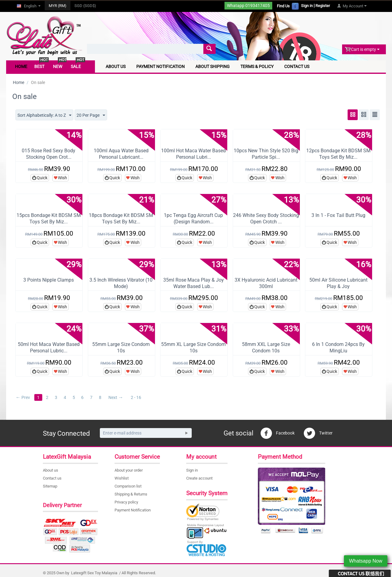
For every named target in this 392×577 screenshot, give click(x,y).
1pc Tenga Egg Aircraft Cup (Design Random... (193, 218)
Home (21, 66)
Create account (199, 478)
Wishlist (122, 478)
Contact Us (297, 66)
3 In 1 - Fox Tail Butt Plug (338, 215)
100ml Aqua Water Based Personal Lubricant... (121, 154)
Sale (76, 66)
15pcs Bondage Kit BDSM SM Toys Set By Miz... (49, 218)
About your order (129, 470)
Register (323, 6)
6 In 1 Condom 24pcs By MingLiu (338, 347)
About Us (116, 66)
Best (39, 66)
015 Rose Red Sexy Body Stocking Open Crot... (49, 154)
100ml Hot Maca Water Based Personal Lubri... (193, 154)
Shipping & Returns (131, 494)
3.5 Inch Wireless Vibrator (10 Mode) (121, 283)
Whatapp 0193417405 (248, 6)
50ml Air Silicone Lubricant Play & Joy (338, 283)
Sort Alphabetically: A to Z (44, 116)
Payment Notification (160, 66)
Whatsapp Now (366, 561)
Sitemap (50, 486)
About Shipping (213, 66)
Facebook (277, 433)
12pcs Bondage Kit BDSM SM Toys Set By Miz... (338, 154)
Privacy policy (126, 502)
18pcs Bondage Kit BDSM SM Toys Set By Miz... (121, 218)
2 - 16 (136, 397)
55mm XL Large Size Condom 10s (193, 347)
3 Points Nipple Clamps (49, 280)
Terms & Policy (257, 66)
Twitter (318, 433)
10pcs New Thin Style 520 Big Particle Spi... (266, 154)
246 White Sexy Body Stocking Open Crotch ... (266, 218)
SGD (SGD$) (85, 6)
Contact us (52, 478)
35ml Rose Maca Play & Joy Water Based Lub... (194, 283)
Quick (42, 178)
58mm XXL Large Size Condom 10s (266, 347)
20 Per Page (91, 116)
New (58, 66)
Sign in (307, 6)
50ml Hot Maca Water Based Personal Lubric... (49, 347)
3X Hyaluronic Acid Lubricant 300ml (266, 283)
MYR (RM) (58, 6)
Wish (62, 178)
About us (51, 470)
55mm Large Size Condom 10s (121, 347)
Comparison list (128, 486)
